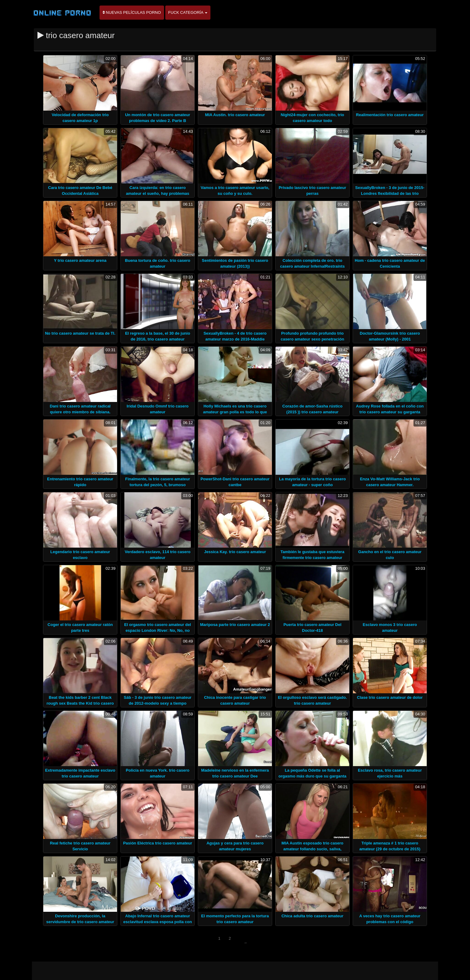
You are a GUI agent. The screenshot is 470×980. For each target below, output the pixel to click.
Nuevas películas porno (132, 12)
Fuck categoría (188, 12)
